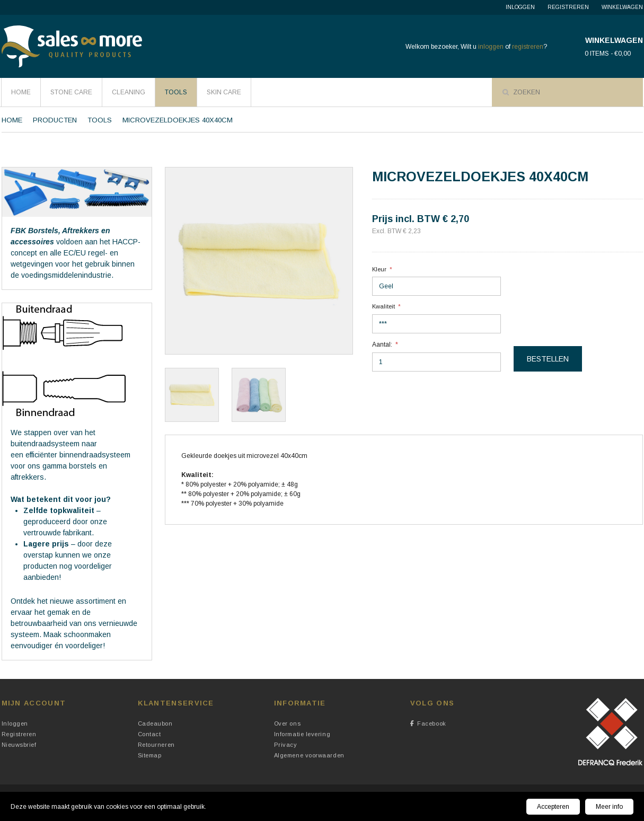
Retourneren (156, 745)
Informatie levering (302, 734)
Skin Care (224, 92)
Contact (149, 734)
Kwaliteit (383, 306)
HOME (21, 92)
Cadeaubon (155, 723)
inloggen (491, 47)
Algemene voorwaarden (309, 755)
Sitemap (150, 755)
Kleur (379, 269)
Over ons (287, 723)
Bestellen (548, 359)
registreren (528, 47)
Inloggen (520, 7)
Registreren (568, 7)
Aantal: (382, 345)
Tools (176, 92)
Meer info (609, 807)
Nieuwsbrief (19, 745)
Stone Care (71, 92)
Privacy (286, 745)
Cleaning (129, 92)
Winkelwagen (622, 7)
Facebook (428, 723)
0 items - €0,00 (608, 54)
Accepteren (553, 807)
